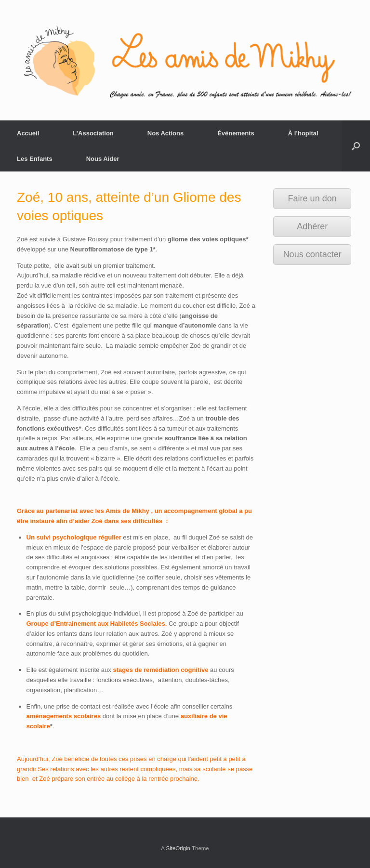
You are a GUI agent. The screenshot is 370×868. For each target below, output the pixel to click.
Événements (236, 133)
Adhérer (312, 226)
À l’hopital (303, 133)
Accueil (28, 133)
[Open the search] (356, 146)
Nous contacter (312, 254)
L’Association (93, 133)
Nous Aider (103, 159)
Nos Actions (165, 133)
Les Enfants (35, 159)
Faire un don (312, 198)
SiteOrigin (178, 848)
